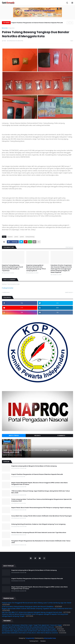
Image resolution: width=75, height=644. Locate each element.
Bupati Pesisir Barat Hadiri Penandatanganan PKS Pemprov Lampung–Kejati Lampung (41, 508)
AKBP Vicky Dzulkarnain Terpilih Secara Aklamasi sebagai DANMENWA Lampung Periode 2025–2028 (35, 451)
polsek (22, 237)
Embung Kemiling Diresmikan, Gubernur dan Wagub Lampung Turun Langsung (38, 524)
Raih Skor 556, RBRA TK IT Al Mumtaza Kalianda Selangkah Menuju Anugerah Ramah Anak (32, 612)
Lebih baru (6, 292)
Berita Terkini (14, 436)
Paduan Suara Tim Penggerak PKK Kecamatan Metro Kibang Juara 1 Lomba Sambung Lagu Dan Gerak (36, 603)
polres (16, 237)
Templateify (30, 638)
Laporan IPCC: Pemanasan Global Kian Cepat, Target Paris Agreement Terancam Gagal (32, 625)
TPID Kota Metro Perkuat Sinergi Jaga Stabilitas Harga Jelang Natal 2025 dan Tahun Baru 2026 (41, 492)
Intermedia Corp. (50, 638)
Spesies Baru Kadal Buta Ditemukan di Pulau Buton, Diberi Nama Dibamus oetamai (30, 633)
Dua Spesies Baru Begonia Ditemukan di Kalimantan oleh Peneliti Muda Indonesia (29, 631)
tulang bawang (30, 237)
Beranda (5, 28)
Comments (61, 436)
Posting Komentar (8, 288)
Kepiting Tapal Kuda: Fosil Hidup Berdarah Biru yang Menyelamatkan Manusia (28, 627)
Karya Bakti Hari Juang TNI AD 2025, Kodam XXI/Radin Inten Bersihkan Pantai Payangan (42, 516)
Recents (37, 436)
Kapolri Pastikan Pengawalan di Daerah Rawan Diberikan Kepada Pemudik (37, 23)
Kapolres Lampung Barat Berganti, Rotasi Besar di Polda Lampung (34, 466)
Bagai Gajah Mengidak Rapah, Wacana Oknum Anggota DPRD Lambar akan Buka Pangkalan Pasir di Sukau (40, 484)
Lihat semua (69, 247)
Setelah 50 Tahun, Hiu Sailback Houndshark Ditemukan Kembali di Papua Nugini (29, 629)
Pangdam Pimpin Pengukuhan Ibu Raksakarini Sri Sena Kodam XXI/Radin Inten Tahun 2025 (41, 542)
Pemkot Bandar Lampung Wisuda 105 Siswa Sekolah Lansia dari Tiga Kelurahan (39, 533)
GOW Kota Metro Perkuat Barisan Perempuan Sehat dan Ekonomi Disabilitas (28, 607)
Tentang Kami (34, 641)
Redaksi (43, 641)
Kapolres (12, 28)
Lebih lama (69, 292)
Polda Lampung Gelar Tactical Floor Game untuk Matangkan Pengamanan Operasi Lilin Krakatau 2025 (42, 500)
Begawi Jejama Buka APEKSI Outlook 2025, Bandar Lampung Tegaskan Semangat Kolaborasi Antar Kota (37, 609)
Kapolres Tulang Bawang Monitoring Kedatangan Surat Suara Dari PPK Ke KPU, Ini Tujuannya (12, 268)
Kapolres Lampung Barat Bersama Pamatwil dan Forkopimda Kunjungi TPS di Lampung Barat (36, 268)
